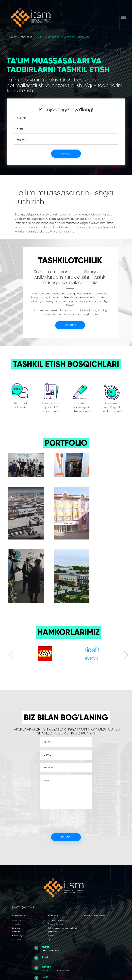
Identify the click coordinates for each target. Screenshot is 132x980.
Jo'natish (66, 154)
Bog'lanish (16, 939)
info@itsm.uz (47, 960)
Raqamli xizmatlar (56, 924)
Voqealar (16, 932)
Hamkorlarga (17, 936)
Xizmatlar (26, 37)
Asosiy (13, 37)
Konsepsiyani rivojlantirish (59, 920)
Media (51, 936)
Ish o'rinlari (16, 924)
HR (49, 939)
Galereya (16, 928)
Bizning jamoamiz (19, 920)
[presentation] (13, 655)
